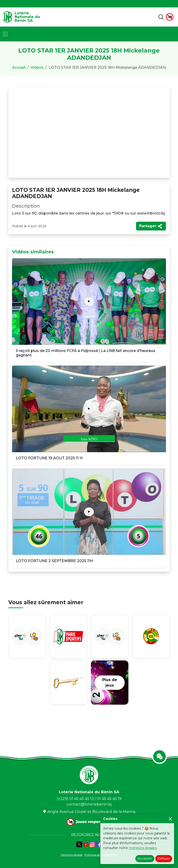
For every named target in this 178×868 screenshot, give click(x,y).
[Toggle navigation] (5, 34)
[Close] (170, 819)
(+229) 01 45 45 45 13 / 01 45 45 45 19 (89, 799)
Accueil (19, 67)
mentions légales (143, 848)
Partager (151, 226)
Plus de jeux (110, 683)
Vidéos (37, 67)
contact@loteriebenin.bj (89, 804)
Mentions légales (72, 855)
